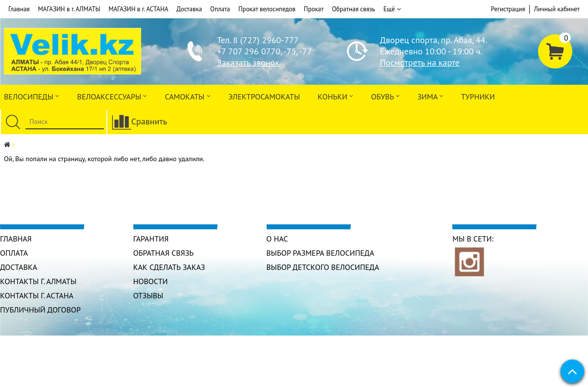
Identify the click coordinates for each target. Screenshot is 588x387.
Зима (430, 96)
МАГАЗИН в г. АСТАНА (138, 9)
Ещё (392, 9)
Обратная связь (353, 9)
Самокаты (187, 96)
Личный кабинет (557, 9)
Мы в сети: (473, 239)
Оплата (220, 9)
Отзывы (148, 295)
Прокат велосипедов (267, 9)
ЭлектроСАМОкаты (264, 97)
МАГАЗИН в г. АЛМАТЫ (69, 9)
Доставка (189, 9)
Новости (151, 281)
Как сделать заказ (169, 267)
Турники (478, 97)
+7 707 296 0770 (249, 51)
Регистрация (508, 9)
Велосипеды (32, 96)
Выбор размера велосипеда (320, 253)
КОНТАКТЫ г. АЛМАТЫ (38, 281)
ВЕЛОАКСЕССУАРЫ (112, 96)
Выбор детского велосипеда (323, 267)
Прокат (314, 9)
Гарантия (151, 239)
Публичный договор (40, 310)
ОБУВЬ (385, 96)
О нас (277, 239)
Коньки (335, 96)
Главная (19, 9)
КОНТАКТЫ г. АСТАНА (37, 295)
